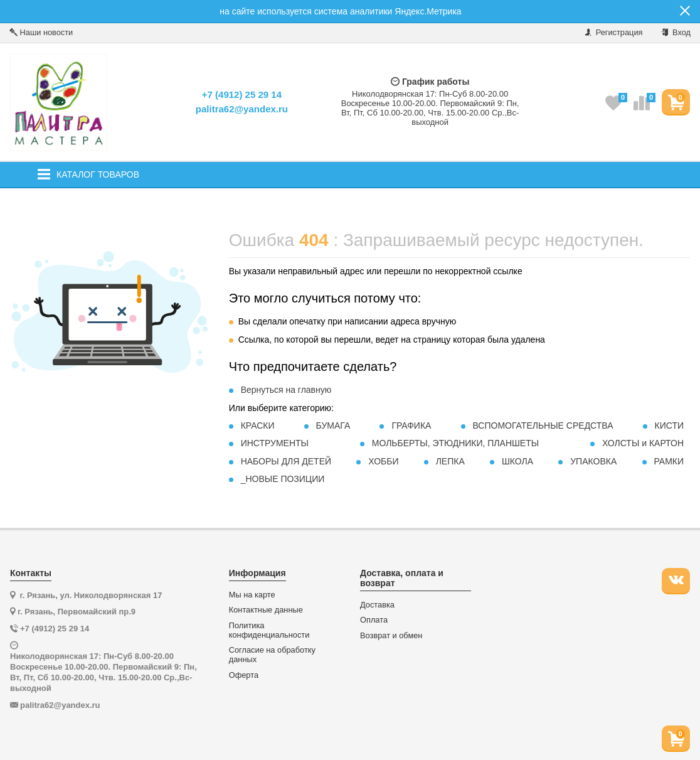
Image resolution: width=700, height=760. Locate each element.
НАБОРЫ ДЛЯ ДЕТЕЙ (286, 461)
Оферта (244, 675)
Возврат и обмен (391, 636)
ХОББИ (383, 461)
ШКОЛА (517, 461)
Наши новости (41, 32)
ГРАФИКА (411, 425)
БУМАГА (333, 425)
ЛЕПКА (450, 461)
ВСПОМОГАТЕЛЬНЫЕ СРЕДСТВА (543, 425)
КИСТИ (669, 425)
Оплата (374, 620)
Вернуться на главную (286, 390)
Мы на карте (252, 595)
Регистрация (614, 32)
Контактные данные (266, 610)
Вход (676, 32)
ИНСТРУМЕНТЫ (275, 443)
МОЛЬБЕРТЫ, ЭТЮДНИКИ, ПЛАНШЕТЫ (455, 443)
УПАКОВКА (593, 461)
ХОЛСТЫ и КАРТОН (643, 443)
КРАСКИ (258, 425)
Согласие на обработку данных (272, 655)
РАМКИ (669, 461)
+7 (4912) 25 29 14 (242, 94)
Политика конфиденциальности (269, 630)
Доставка (377, 605)
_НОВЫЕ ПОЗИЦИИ (283, 479)
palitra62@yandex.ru (242, 109)
